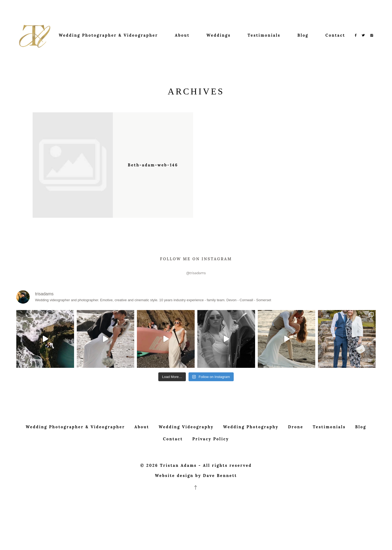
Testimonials (264, 35)
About (182, 35)
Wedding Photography (251, 445)
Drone (296, 445)
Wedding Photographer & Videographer (108, 35)
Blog (303, 35)
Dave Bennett (220, 494)
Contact (335, 35)
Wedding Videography (186, 445)
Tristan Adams (178, 483)
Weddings (218, 35)
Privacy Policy (211, 457)
